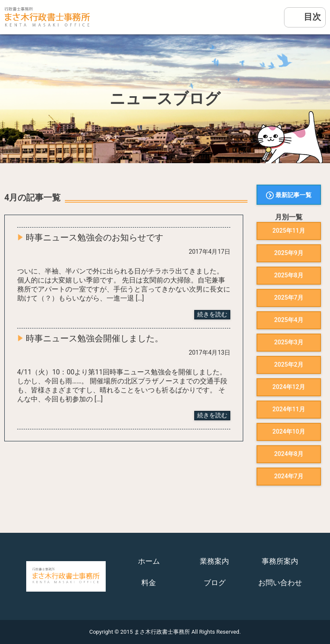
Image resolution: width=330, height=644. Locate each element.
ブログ (215, 583)
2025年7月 (289, 298)
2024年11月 (289, 409)
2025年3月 (289, 342)
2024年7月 (289, 476)
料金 (149, 583)
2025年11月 (289, 231)
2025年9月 (289, 253)
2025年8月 (289, 275)
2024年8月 (289, 454)
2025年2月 (289, 365)
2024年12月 (289, 387)
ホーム (149, 561)
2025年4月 (289, 320)
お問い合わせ (280, 583)
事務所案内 (280, 561)
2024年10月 (289, 431)
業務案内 (214, 561)
